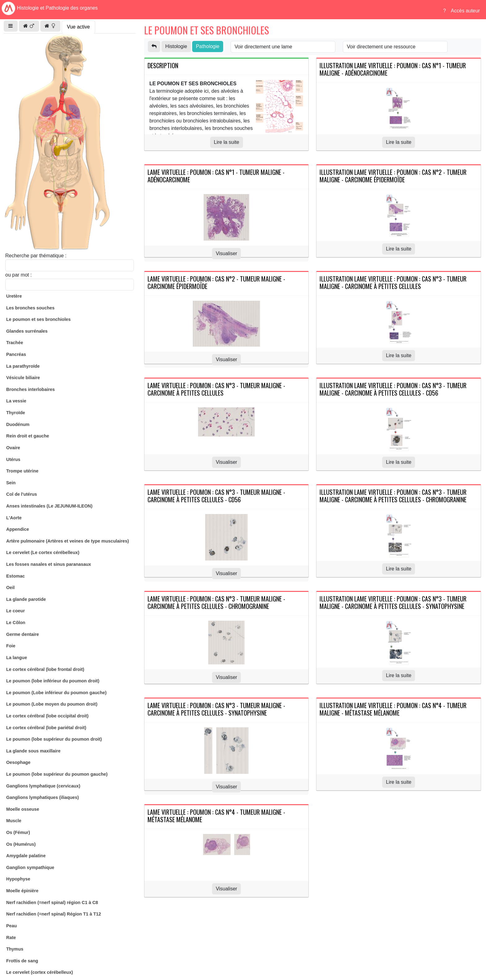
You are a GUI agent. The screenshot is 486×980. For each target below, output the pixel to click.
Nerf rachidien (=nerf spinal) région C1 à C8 (52, 902)
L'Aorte (14, 518)
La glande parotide (26, 599)
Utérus (13, 459)
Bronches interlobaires (31, 389)
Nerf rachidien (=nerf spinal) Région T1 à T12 (54, 914)
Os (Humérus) (21, 844)
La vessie (16, 401)
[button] (11, 26)
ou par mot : (18, 275)
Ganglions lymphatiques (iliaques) (42, 797)
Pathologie (208, 46)
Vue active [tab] (78, 27)
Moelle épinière (22, 891)
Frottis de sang (22, 961)
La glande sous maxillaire (33, 751)
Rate (11, 938)
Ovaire (13, 448)
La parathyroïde (23, 366)
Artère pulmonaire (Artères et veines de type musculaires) (68, 541)
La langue (17, 658)
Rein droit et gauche (28, 436)
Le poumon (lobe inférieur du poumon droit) (53, 681)
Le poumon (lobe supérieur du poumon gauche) (57, 774)
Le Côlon (16, 623)
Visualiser (226, 253)
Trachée (15, 343)
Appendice (18, 529)
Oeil (10, 588)
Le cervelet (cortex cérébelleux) (40, 972)
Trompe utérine (22, 471)
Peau (11, 926)
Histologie (176, 46)
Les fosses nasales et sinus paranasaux (49, 564)
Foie (11, 646)
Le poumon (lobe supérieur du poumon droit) (54, 739)
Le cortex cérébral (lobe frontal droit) (45, 669)
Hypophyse (18, 879)
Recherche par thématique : (36, 256)
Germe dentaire (23, 634)
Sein (11, 483)
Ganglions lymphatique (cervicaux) (43, 786)
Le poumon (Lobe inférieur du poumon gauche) (56, 693)
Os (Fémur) (18, 832)
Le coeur (15, 611)
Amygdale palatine (26, 856)
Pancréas (16, 354)
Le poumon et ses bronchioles (38, 319)
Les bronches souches (30, 308)
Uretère (14, 296)
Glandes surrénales (27, 331)
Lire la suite (227, 142)
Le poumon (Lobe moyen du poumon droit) (52, 704)
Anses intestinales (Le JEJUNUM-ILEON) (49, 506)
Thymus (15, 949)
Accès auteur (465, 11)
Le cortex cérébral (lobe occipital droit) (47, 716)
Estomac (15, 576)
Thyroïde (16, 413)
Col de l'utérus (22, 494)
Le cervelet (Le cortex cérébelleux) (43, 552)
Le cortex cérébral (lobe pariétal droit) (46, 728)
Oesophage (18, 762)
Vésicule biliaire (23, 378)
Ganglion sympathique (30, 867)
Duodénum (18, 424)
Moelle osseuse (23, 809)
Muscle (14, 821)
